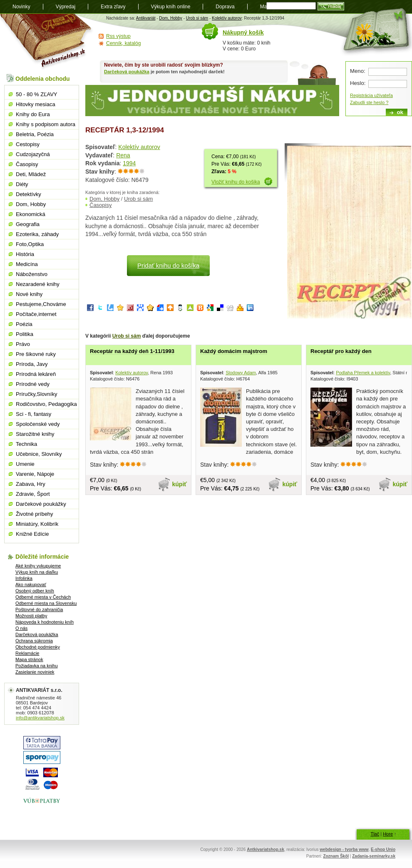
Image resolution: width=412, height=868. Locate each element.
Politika (25, 334)
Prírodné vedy (33, 384)
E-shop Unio (383, 849)
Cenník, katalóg (123, 43)
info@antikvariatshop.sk (40, 718)
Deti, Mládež (31, 174)
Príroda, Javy (32, 364)
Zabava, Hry (31, 484)
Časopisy (101, 205)
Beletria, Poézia (35, 134)
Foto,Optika (30, 244)
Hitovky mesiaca (36, 104)
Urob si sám (197, 18)
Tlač (375, 834)
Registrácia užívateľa (371, 95)
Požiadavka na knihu (37, 666)
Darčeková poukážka (127, 72)
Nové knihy (29, 294)
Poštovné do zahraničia (39, 609)
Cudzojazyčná (33, 154)
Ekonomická (31, 214)
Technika (26, 444)
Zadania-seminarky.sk (374, 856)
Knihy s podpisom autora (46, 124)
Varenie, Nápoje (35, 474)
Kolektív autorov (227, 18)
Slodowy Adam (241, 373)
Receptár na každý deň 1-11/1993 (132, 351)
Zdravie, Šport (33, 494)
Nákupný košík (243, 32)
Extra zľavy (113, 7)
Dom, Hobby (171, 18)
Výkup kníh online (171, 7)
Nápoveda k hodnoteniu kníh (45, 622)
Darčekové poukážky (41, 504)
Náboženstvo (32, 274)
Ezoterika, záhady (37, 234)
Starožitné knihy (35, 434)
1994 (129, 163)
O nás (21, 628)
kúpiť (180, 484)
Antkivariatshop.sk (265, 849)
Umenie (25, 464)
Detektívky (29, 194)
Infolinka (24, 578)
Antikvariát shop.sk (47, 42)
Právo (23, 344)
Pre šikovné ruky (36, 354)
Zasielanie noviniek (35, 672)
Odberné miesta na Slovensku (46, 603)
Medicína (27, 264)
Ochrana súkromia (34, 641)
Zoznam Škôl (336, 856)
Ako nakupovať (31, 584)
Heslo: (358, 83)
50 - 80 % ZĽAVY (36, 94)
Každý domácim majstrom (234, 351)
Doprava (225, 7)
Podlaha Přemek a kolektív (363, 373)
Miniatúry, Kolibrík (37, 524)
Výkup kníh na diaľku (37, 572)
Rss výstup (118, 36)
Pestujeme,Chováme (41, 304)
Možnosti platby (31, 616)
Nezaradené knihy (38, 284)
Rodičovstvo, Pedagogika (46, 404)
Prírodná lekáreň (36, 374)
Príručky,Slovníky (36, 394)
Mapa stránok (29, 659)
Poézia (24, 324)
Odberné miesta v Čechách (43, 597)
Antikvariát (146, 18)
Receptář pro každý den (341, 351)
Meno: (358, 71)
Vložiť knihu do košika (236, 182)
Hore (388, 834)
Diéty (22, 184)
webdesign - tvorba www (344, 849)
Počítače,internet (36, 314)
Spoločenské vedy (38, 424)
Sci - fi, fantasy (34, 414)
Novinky (21, 7)
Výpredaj (66, 7)
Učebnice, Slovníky (39, 454)
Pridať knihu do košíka (168, 265)
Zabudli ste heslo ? (369, 102)
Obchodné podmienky (38, 647)
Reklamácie (27, 653)
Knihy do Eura (33, 114)
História (25, 254)
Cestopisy (28, 144)
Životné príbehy (35, 514)
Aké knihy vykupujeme (38, 566)
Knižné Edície (32, 534)
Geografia (28, 224)
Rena (123, 155)
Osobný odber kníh (35, 591)
